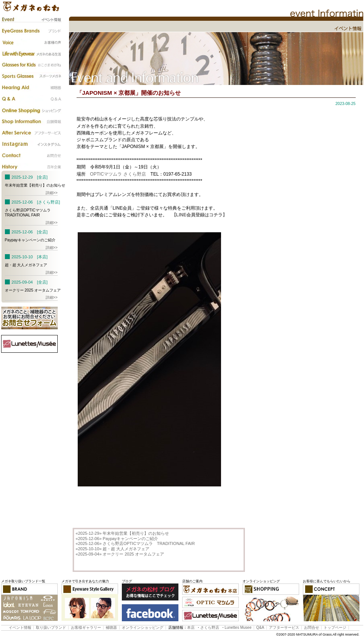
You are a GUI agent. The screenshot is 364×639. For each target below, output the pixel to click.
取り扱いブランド (51, 627)
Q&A (31, 99)
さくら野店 (210, 627)
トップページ (335, 627)
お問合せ (312, 627)
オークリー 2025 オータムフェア (120, 554)
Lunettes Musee (238, 627)
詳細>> (52, 193)
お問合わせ (31, 156)
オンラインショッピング (143, 627)
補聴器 (31, 88)
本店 (191, 627)
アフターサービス (31, 133)
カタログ (31, 110)
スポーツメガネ (31, 76)
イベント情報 (31, 20)
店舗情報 (31, 122)
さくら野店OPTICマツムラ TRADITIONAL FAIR (135, 543)
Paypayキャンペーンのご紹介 (117, 539)
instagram (31, 144)
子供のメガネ (31, 65)
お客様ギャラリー (86, 627)
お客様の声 (31, 42)
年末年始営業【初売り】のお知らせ (123, 533)
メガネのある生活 (31, 54)
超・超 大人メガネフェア (113, 549)
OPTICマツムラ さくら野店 (118, 174)
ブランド (31, 31)
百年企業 (31, 167)
